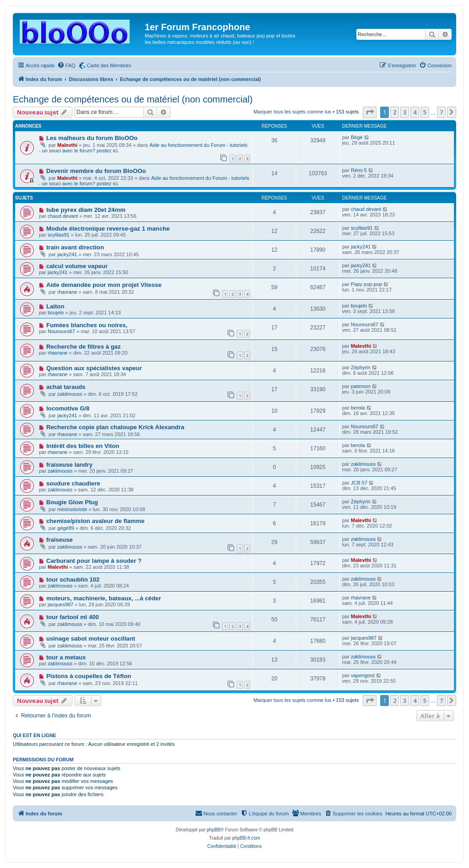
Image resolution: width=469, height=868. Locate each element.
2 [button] (395, 112)
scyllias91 (59, 235)
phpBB (213, 830)
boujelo (56, 313)
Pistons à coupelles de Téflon (89, 676)
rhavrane (67, 292)
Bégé (357, 137)
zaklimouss (70, 394)
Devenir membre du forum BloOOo (96, 171)
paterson (361, 386)
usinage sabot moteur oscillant (91, 639)
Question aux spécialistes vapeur (94, 368)
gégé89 (66, 528)
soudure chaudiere (73, 483)
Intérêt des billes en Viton (83, 446)
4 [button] (415, 112)
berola (358, 408)
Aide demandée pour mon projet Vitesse (104, 285)
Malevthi (67, 145)
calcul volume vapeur (77, 266)
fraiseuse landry (69, 465)
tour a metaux (66, 657)
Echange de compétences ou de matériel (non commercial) (133, 99)
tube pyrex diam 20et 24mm (86, 210)
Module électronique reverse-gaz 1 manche (108, 229)
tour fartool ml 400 (73, 617)
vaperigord (363, 675)
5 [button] (425, 112)
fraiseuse (60, 540)
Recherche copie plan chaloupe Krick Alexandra (115, 427)
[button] (370, 112)
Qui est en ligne (35, 735)
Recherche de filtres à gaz (84, 347)
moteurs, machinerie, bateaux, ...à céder (104, 598)
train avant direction (75, 247)
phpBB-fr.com (246, 838)
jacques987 (60, 604)
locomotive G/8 (68, 408)
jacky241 (67, 254)
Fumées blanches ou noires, (87, 325)
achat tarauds (66, 387)
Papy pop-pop (367, 284)
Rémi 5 (359, 170)
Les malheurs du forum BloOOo (92, 138)
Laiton (55, 306)
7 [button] (441, 112)
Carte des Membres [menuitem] (109, 65)
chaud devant (63, 216)
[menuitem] (66, 65)
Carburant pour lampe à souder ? (94, 561)
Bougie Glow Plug (72, 502)
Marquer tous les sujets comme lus (292, 112)
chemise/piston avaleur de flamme (95, 521)
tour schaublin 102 (73, 580)
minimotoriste (72, 509)
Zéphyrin (361, 367)
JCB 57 (359, 483)
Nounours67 (61, 331)
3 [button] (405, 112)
